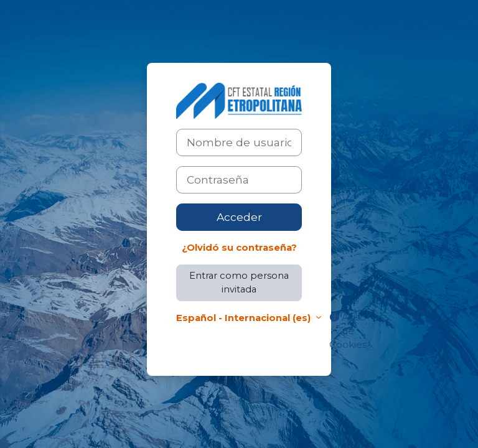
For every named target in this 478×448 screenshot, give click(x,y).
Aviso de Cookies (348, 331)
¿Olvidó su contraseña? (239, 248)
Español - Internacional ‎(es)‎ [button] (245, 318)
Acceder (239, 217)
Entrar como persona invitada (239, 282)
